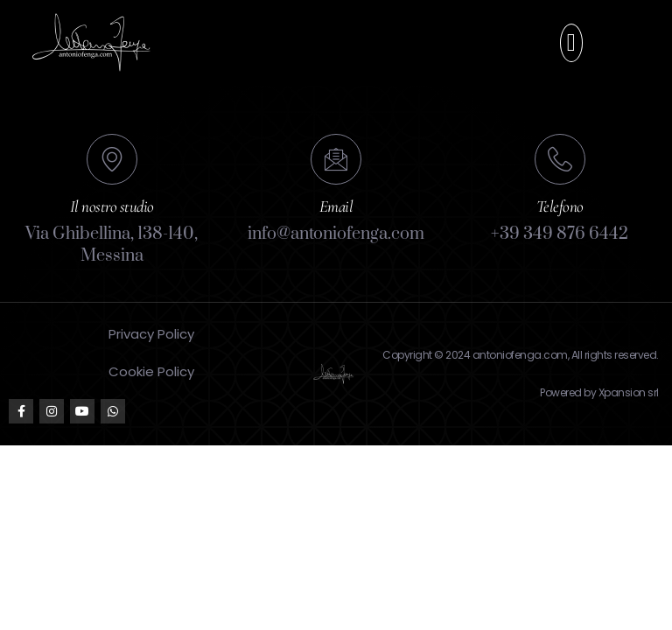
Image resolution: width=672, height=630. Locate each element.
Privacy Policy (151, 334)
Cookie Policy (151, 371)
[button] (571, 43)
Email (336, 206)
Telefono (560, 206)
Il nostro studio (112, 206)
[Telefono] (560, 159)
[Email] (336, 159)
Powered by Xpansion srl (599, 392)
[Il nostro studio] (112, 159)
